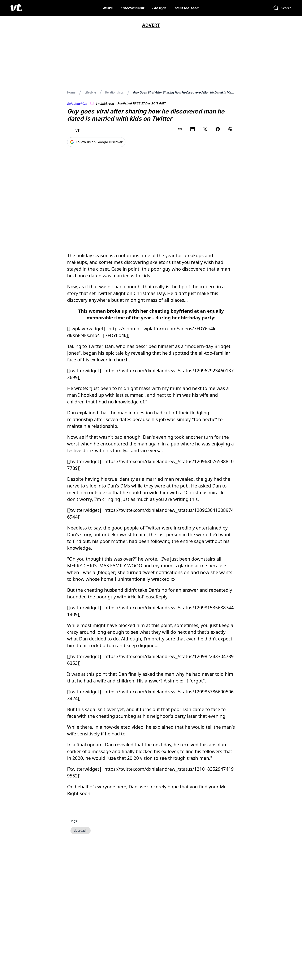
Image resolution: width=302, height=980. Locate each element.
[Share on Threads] (230, 129)
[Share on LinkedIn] (193, 129)
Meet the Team (187, 8)
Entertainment (132, 8)
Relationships (114, 92)
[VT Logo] (16, 8)
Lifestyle (159, 8)
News (108, 8)
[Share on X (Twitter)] (205, 129)
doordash (81, 818)
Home (71, 92)
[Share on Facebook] (218, 129)
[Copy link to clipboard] (180, 129)
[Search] (282, 8)
